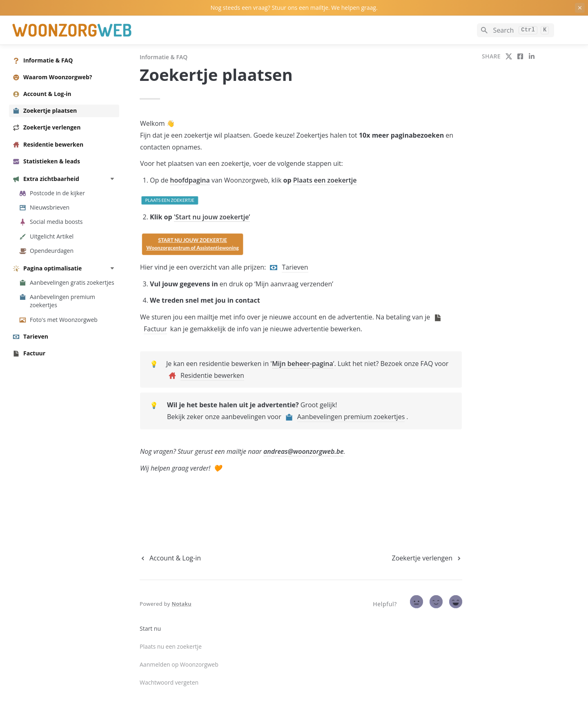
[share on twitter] (509, 56)
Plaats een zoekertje (325, 180)
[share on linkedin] (532, 56)
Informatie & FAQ (164, 57)
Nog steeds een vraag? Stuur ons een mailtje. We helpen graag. (294, 8)
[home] (69, 30)
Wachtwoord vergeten (169, 682)
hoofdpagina (190, 180)
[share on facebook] (520, 56)
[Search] (516, 30)
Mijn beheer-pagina (303, 364)
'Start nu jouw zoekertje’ (212, 217)
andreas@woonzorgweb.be (303, 451)
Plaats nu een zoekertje (171, 646)
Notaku (181, 604)
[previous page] (170, 558)
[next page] (427, 558)
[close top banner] (580, 8)
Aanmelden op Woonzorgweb (179, 664)
